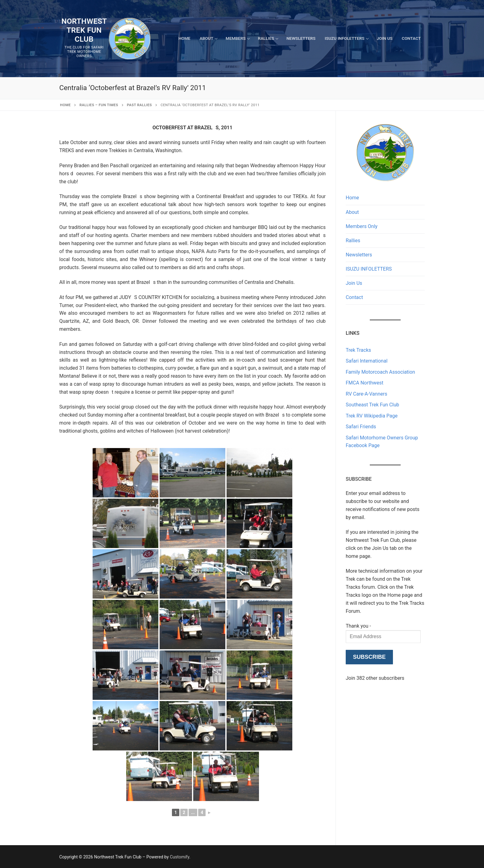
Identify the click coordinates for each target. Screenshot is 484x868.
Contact (354, 297)
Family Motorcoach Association (380, 372)
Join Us (354, 283)
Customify (179, 857)
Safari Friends (361, 427)
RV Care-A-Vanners (366, 394)
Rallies (353, 241)
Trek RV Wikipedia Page (372, 416)
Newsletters (359, 255)
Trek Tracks (358, 350)
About (352, 212)
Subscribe (369, 657)
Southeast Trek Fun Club (372, 405)
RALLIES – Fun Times (99, 105)
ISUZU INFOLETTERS (369, 269)
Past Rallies (139, 105)
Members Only (362, 226)
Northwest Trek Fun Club (84, 30)
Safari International (367, 361)
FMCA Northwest (365, 383)
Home (66, 105)
